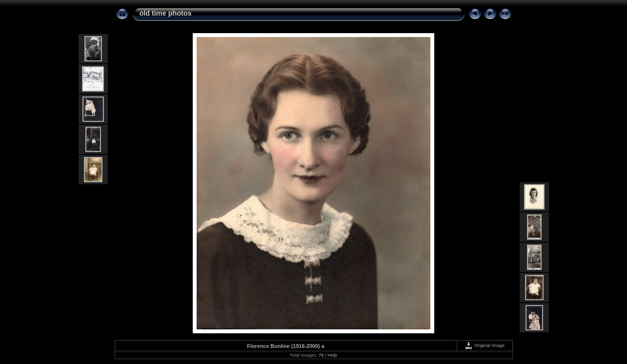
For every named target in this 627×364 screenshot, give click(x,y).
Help (332, 355)
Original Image (485, 345)
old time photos (166, 13)
